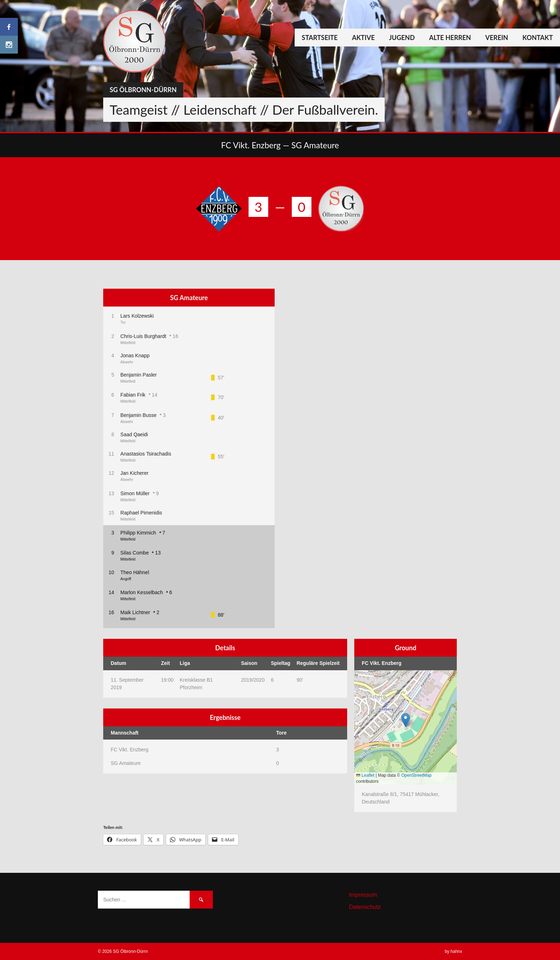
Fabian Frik (133, 395)
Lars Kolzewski (137, 316)
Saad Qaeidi (134, 434)
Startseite (320, 38)
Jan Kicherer (134, 473)
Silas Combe (134, 553)
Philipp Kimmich (138, 533)
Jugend (402, 38)
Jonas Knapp (135, 355)
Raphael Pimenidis (141, 513)
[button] (406, 720)
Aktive (363, 38)
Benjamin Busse (138, 415)
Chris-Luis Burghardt (143, 336)
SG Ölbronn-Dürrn (143, 90)
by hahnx (453, 951)
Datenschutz (365, 907)
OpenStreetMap (417, 775)
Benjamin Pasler (139, 375)
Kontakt (538, 38)
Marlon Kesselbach (142, 592)
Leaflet (365, 775)
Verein (497, 38)
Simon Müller (135, 493)
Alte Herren (450, 38)
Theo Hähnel (135, 572)
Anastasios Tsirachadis (146, 454)
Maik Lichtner (135, 612)
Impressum (363, 895)
